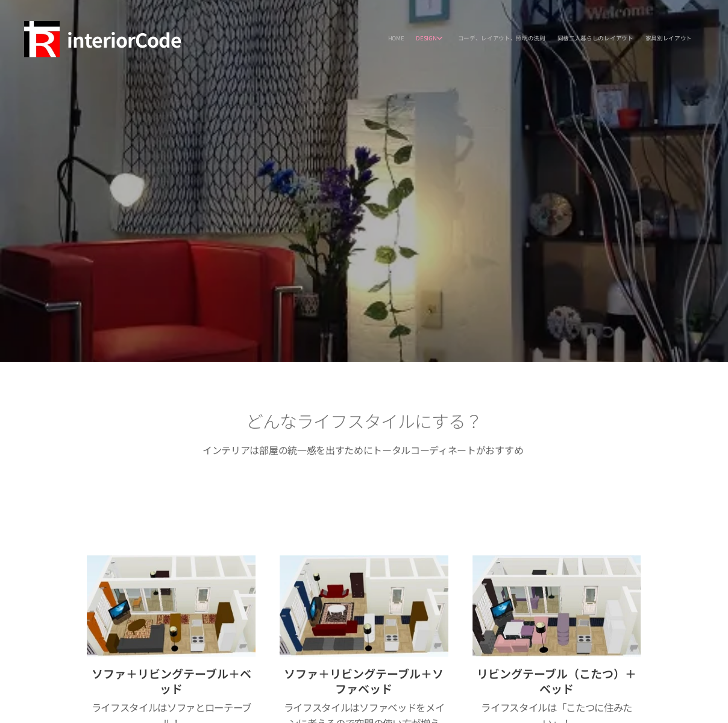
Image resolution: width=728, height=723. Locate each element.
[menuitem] (636, 39)
